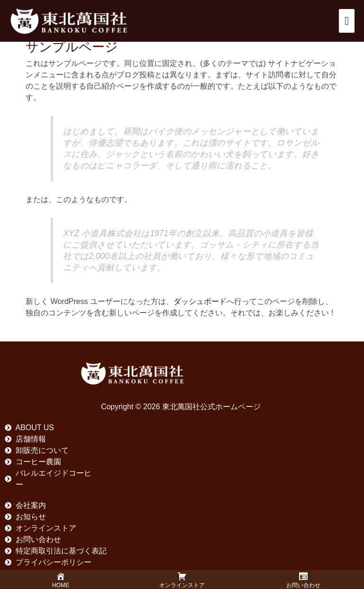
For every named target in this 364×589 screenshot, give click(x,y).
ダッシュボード (200, 301)
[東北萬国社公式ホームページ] (69, 21)
